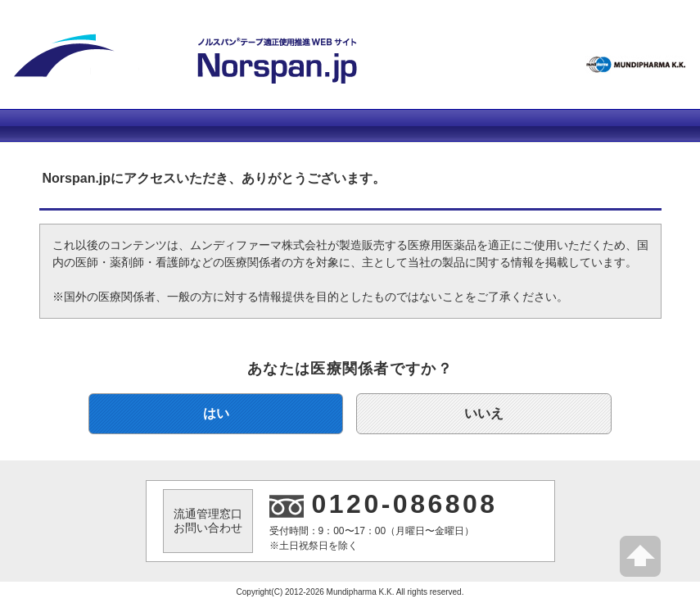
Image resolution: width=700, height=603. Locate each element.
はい (216, 413)
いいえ (484, 413)
